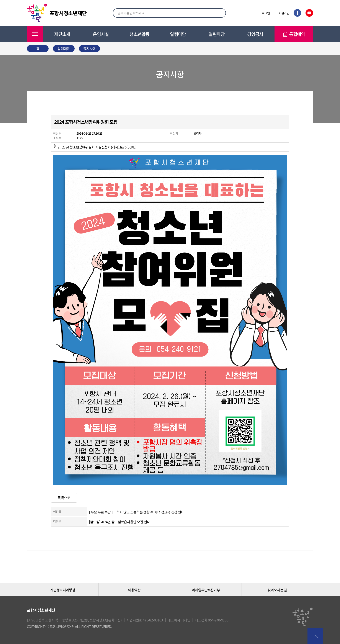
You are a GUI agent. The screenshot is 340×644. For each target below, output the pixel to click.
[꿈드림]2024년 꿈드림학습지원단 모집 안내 (120, 522)
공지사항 (89, 49)
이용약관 (134, 590)
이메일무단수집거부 (206, 590)
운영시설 (101, 34)
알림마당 (178, 34)
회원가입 (284, 13)
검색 (218, 13)
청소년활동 (139, 34)
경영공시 (255, 34)
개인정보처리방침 (63, 590)
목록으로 (64, 498)
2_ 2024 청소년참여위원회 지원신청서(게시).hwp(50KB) (95, 147)
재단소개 (62, 34)
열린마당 (217, 34)
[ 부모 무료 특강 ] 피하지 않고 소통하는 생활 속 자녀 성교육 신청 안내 (137, 512)
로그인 (266, 13)
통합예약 (294, 34)
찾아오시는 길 (277, 590)
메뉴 (35, 34)
